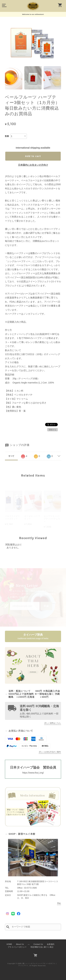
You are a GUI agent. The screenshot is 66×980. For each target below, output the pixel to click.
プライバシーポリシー (17, 947)
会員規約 (51, 944)
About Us (20, 944)
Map (59, 903)
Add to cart (33, 156)
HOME (9, 944)
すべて (11, 456)
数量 (7, 136)
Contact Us (38, 944)
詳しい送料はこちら (53, 723)
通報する (53, 430)
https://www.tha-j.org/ (33, 773)
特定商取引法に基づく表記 (42, 947)
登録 (46, 606)
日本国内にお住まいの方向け (33, 165)
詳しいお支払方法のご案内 (50, 752)
